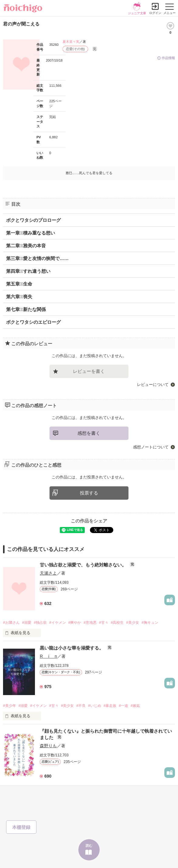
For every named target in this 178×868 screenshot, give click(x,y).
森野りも (48, 746)
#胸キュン (150, 623)
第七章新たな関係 (26, 309)
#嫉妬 (135, 706)
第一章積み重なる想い (31, 233)
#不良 (81, 706)
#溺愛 (27, 623)
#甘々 (104, 623)
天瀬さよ (48, 573)
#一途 (123, 706)
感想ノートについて (151, 447)
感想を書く (89, 433)
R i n (48, 656)
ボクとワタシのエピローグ (33, 322)
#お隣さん (11, 623)
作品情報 (168, 58)
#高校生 (117, 623)
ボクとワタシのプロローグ (33, 220)
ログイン (155, 13)
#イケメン (58, 623)
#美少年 (10, 706)
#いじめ (95, 706)
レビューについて (153, 385)
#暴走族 (110, 706)
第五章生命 (19, 284)
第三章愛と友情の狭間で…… (37, 258)
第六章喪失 (19, 297)
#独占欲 (40, 623)
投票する (89, 493)
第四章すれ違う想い (28, 271)
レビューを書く (89, 371)
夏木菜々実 (71, 42)
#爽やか (75, 623)
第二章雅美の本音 (26, 246)
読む (89, 846)
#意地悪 (90, 623)
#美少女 (133, 623)
